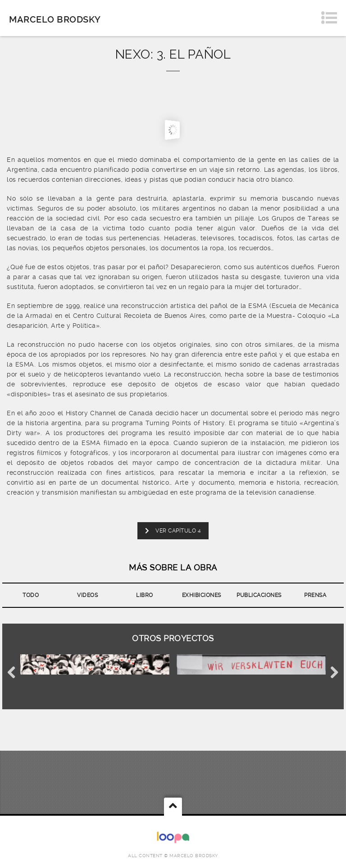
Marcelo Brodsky (55, 19)
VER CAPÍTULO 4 (173, 531)
